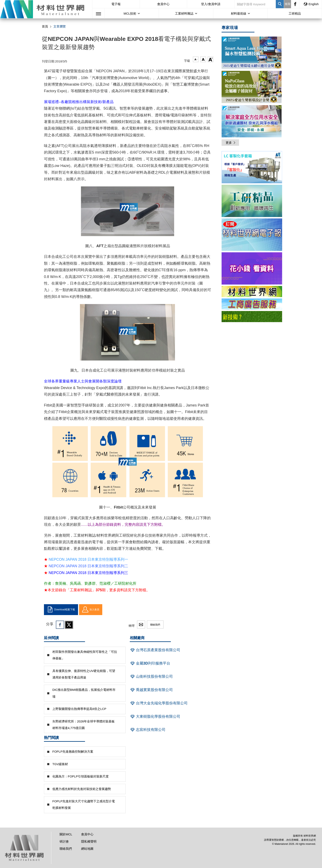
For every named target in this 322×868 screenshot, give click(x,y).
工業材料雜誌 (184, 13)
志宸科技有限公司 (148, 730)
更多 (231, 143)
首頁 (45, 26)
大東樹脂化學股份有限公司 (155, 716)
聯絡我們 (155, 625)
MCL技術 (130, 13)
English (311, 4)
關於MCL (66, 834)
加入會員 (91, 610)
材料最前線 (239, 13)
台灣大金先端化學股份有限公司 (159, 703)
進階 (287, 4)
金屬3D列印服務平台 (150, 663)
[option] (252, 168)
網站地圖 (87, 849)
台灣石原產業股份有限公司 (155, 650)
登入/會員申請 (211, 4)
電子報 (116, 4)
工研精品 (295, 13)
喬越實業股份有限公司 (151, 690)
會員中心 (163, 4)
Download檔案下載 (61, 610)
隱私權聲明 (89, 841)
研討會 (64, 841)
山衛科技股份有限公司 (151, 676)
